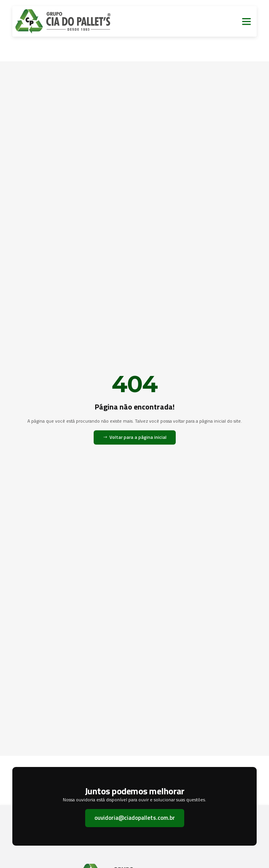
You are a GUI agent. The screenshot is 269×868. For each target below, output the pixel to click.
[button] (247, 22)
